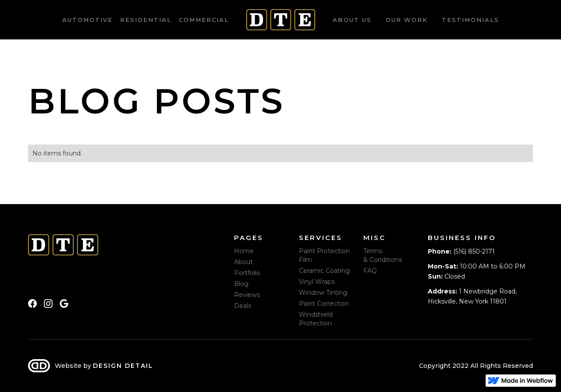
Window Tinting (323, 293)
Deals (243, 306)
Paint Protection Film (324, 255)
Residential (146, 20)
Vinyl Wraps (317, 282)
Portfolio (247, 273)
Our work (407, 20)
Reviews (247, 295)
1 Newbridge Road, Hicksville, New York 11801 (472, 296)
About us (352, 20)
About (243, 262)
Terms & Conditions (383, 255)
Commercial (204, 20)
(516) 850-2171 (461, 251)
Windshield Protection (316, 319)
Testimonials (470, 20)
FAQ (370, 271)
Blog (241, 284)
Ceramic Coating (324, 271)
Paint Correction (324, 304)
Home (244, 251)
